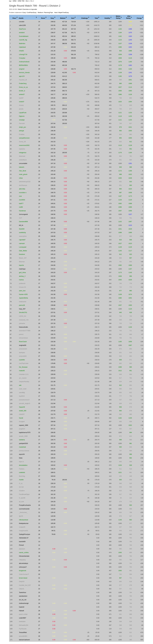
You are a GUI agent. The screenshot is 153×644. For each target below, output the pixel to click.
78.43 (53, 480)
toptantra (22, 149)
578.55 (73, 51)
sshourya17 (23, 567)
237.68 (53, 316)
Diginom (22, 116)
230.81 (53, 356)
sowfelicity (22, 233)
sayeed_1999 (24, 425)
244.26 (53, 258)
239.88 (53, 305)
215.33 (53, 54)
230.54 (53, 360)
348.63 (65, 87)
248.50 (53, 91)
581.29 (73, 54)
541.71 (73, 33)
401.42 (65, 29)
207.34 (53, 425)
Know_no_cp (23, 87)
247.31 (53, 200)
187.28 (65, 94)
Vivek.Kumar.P (24, 574)
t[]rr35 (21, 516)
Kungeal (22, 422)
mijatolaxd (22, 47)
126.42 (53, 512)
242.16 (53, 36)
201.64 (53, 447)
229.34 (65, 109)
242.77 (53, 94)
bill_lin (21, 225)
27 (39, 25)
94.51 (53, 531)
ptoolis (21, 109)
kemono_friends (24, 73)
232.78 (53, 145)
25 (39, 47)
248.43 (53, 218)
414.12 (65, 76)
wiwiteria (22, 440)
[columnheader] (14, 17)
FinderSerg (23, 83)
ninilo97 (22, 102)
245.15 (53, 254)
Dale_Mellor (23, 251)
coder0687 (23, 618)
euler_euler (23, 389)
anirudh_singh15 (25, 403)
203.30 (53, 443)
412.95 (65, 73)
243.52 (53, 269)
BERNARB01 (23, 65)
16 (39, 58)
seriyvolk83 (23, 356)
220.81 (53, 389)
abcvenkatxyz (24, 563)
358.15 (65, 83)
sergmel (22, 69)
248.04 (53, 65)
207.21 (53, 429)
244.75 (53, 83)
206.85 (53, 432)
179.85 (53, 363)
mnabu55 (22, 527)
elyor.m (21, 462)
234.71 (53, 418)
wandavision (23, 596)
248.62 (53, 22)
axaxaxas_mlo (24, 320)
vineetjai (22, 120)
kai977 (21, 203)
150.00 (65, 123)
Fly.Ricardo (23, 629)
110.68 (53, 520)
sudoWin (22, 360)
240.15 (53, 182)
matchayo (22, 269)
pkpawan (22, 549)
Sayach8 (22, 407)
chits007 (22, 414)
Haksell (22, 611)
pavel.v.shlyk (23, 614)
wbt (20, 385)
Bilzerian (22, 262)
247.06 (53, 47)
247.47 (53, 43)
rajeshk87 (22, 240)
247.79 (53, 29)
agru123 (22, 76)
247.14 (53, 167)
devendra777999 (25, 331)
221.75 (53, 385)
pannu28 (22, 305)
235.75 (53, 334)
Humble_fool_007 (25, 585)
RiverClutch (23, 342)
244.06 (53, 265)
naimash (22, 243)
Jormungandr (23, 214)
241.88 (53, 138)
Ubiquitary (22, 560)
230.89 (65, 113)
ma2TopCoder (24, 363)
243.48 (53, 62)
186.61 (53, 472)
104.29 (53, 502)
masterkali (22, 447)
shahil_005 (23, 411)
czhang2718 (23, 54)
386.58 (65, 43)
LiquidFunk (23, 113)
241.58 (53, 294)
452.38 (65, 65)
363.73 (65, 91)
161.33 (53, 494)
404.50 (65, 25)
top (10, 1)
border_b (22, 91)
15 (39, 51)
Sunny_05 (22, 142)
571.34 (73, 25)
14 (39, 22)
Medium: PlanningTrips (45, 12)
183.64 (53, 476)
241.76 (53, 156)
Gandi (21, 418)
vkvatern (22, 491)
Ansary (21, 105)
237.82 (53, 411)
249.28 (53, 196)
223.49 (53, 76)
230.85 (53, 353)
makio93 (22, 371)
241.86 (53, 178)
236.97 (53, 33)
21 (39, 65)
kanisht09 (22, 542)
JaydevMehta (23, 298)
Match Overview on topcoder (27, 9)
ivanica (21, 280)
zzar (20, 196)
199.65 (53, 458)
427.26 (65, 22)
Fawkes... (22, 469)
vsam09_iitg (23, 40)
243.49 (53, 174)
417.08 (65, 33)
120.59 (53, 516)
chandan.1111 (24, 374)
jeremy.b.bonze (24, 451)
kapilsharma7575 (25, 432)
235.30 (53, 58)
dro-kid (21, 487)
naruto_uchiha (24, 552)
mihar (21, 178)
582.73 (73, 40)
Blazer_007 (23, 258)
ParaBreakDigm (24, 494)
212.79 (53, 414)
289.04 (65, 98)
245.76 (53, 105)
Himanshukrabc (24, 556)
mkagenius (23, 153)
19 (39, 94)
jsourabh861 (23, 636)
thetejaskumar (24, 523)
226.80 (53, 69)
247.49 (53, 225)
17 (39, 36)
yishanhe (22, 323)
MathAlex (22, 43)
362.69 (65, 80)
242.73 (53, 116)
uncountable (23, 163)
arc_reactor (23, 378)
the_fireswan (23, 367)
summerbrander (24, 509)
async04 (22, 454)
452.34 (65, 36)
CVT (21, 218)
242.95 (53, 25)
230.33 (53, 189)
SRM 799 (21, 1)
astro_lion (22, 291)
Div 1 (28, 1)
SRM (14, 1)
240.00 (53, 40)
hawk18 (22, 607)
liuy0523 (22, 396)
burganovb (23, 571)
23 (39, 40)
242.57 (53, 283)
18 (39, 91)
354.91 (73, 43)
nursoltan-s (23, 193)
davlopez (22, 353)
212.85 (53, 407)
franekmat (22, 211)
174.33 (53, 487)
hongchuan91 (24, 531)
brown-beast (23, 578)
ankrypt (22, 131)
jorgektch (22, 429)
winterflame (23, 160)
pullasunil (22, 283)
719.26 (73, 22)
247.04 (53, 87)
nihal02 (21, 51)
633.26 (73, 47)
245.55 (53, 243)
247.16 (53, 163)
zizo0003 (22, 200)
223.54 (53, 378)
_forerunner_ (23, 512)
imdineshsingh (24, 603)
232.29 (53, 349)
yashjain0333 (23, 443)
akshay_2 (22, 276)
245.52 (53, 247)
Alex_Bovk (23, 171)
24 (39, 116)
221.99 (53, 382)
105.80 (53, 523)
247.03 (53, 233)
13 (39, 33)
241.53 (53, 142)
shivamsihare (23, 338)
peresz (21, 334)
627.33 (73, 29)
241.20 (53, 491)
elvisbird (22, 33)
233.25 (53, 345)
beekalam (22, 621)
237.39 (53, 320)
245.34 (53, 251)
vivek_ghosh (23, 174)
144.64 (53, 509)
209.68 (53, 422)
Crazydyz (22, 58)
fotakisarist (23, 302)
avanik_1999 (23, 436)
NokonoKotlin (23, 327)
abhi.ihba (22, 189)
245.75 (53, 240)
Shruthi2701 (23, 312)
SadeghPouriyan (25, 534)
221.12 (53, 462)
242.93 (53, 276)
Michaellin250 (24, 625)
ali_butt (21, 502)
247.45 (53, 149)
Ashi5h (21, 480)
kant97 (21, 98)
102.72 (53, 527)
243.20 (53, 272)
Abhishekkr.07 (24, 538)
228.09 (53, 374)
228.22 (53, 371)
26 (39, 142)
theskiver (22, 254)
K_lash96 (22, 498)
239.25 (53, 185)
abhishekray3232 (25, 182)
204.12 (65, 105)
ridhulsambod (24, 520)
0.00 (65, 47)
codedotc (22, 472)
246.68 (53, 236)
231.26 (53, 51)
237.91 (53, 312)
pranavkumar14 (24, 400)
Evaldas (22, 134)
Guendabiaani (24, 36)
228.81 (53, 367)
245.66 (53, 98)
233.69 (53, 338)
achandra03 (23, 349)
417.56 (65, 120)
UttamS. (22, 589)
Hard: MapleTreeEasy (61, 12)
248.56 (53, 214)
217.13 (53, 400)
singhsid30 (23, 345)
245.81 (53, 203)
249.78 (53, 193)
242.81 (53, 280)
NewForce (22, 29)
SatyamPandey (24, 382)
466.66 (65, 62)
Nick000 (22, 229)
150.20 (53, 505)
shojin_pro (22, 127)
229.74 (53, 440)
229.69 (53, 73)
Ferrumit (22, 123)
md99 (21, 207)
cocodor (22, 22)
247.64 (53, 123)
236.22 (53, 331)
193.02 (53, 465)
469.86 (73, 58)
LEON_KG (23, 316)
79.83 (53, 534)
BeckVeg (22, 476)
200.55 (53, 451)
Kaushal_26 (23, 80)
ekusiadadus (23, 465)
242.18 (53, 153)
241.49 (53, 302)
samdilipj (22, 392)
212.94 (53, 403)
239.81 (53, 207)
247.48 (53, 229)
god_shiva (22, 272)
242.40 (53, 287)
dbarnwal (22, 156)
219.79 (53, 392)
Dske (21, 458)
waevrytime (23, 236)
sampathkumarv (24, 138)
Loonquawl (23, 247)
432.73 (73, 69)
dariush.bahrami (24, 640)
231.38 (53, 498)
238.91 (53, 309)
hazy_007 (22, 309)
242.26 (53, 291)
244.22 (53, 262)
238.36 (53, 127)
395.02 (73, 36)
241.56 (53, 298)
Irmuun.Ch (23, 287)
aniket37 (22, 94)
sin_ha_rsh (23, 600)
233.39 (53, 342)
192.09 (65, 116)
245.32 (53, 80)
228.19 (53, 483)
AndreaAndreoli (24, 62)
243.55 (53, 113)
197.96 (53, 222)
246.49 (53, 131)
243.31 (53, 102)
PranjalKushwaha (25, 505)
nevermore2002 (24, 145)
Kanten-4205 (23, 294)
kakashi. (22, 167)
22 (39, 62)
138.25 (53, 469)
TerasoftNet (23, 632)
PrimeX (22, 545)
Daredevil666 (23, 222)
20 (39, 29)
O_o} (21, 483)
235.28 (53, 160)
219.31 (53, 396)
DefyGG (22, 582)
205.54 (53, 436)
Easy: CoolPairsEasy (29, 12)
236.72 (53, 327)
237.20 (53, 323)
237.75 (53, 211)
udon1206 (22, 25)
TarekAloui (23, 592)
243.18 (53, 134)
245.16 (53, 171)
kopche (21, 265)
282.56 (65, 40)
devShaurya (23, 185)
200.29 (53, 454)
